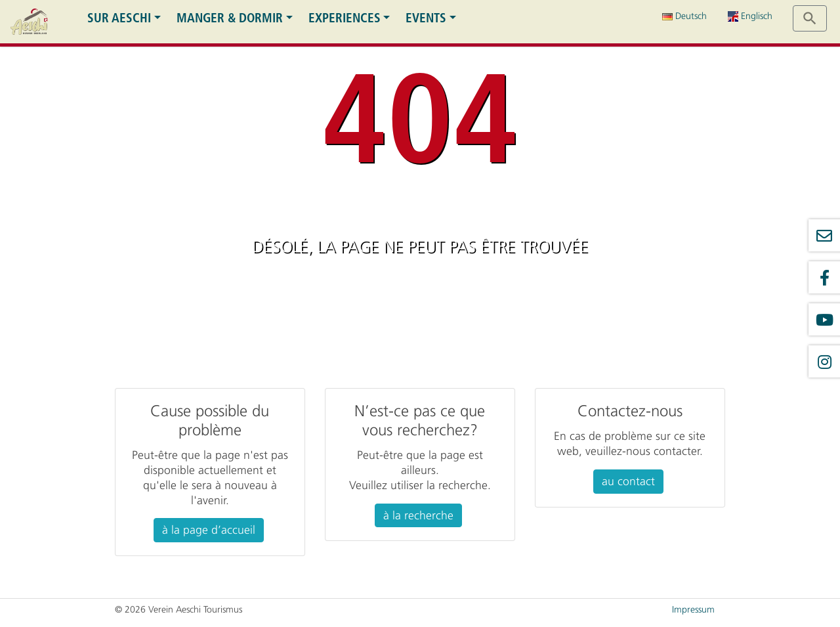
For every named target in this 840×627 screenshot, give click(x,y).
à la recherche (418, 515)
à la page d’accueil (209, 530)
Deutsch (684, 16)
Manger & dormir (230, 18)
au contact (628, 481)
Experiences (345, 18)
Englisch (750, 16)
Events (426, 18)
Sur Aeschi (119, 18)
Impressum (693, 610)
